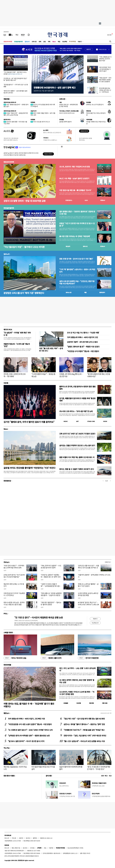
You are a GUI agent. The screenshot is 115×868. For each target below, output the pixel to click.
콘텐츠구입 (17, 848)
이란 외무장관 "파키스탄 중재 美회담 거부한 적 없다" (105, 69)
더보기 (80, 42)
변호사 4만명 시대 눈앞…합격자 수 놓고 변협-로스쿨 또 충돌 (14, 603)
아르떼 (6, 383)
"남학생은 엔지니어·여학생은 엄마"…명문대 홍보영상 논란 (29, 736)
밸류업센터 (102, 292)
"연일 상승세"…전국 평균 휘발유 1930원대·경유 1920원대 (105, 80)
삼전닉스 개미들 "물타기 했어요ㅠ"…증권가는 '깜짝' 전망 (84, 724)
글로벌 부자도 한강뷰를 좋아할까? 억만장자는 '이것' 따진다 (29, 468)
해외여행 (91, 703)
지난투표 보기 (95, 623)
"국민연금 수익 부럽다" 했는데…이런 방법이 (83, 351)
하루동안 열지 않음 (102, 49)
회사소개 (7, 838)
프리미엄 (73, 41)
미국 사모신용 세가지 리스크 (40, 122)
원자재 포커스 (7, 120)
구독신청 (14, 838)
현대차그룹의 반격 (51, 658)
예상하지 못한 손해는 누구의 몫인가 (14, 585)
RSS (45, 848)
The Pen (7, 748)
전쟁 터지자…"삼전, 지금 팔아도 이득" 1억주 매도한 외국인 (85, 736)
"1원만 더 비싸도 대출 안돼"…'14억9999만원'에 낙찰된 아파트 (51, 586)
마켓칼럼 (33, 102)
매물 (85, 292)
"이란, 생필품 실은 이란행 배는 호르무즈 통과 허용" (105, 59)
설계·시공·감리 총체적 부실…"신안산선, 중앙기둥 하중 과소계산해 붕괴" (77, 282)
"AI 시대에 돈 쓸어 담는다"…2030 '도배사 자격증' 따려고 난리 (30, 730)
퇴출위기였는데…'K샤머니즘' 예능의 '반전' (17, 345)
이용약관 (51, 848)
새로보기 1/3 (108, 562)
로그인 (109, 35)
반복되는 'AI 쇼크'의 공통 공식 (95, 104)
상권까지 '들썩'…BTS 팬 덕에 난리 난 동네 (82, 342)
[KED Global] (23, 35)
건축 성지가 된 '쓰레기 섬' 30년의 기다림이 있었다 (77, 434)
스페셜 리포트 (8, 632)
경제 (40, 42)
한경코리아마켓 (8, 42)
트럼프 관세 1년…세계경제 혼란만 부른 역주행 (69, 105)
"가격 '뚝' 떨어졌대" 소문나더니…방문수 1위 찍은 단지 (77, 271)
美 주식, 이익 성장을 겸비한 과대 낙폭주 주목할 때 (43, 105)
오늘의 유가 (33, 111)
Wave (54, 42)
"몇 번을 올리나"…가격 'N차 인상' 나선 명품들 (16, 85)
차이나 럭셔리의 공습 (15, 658)
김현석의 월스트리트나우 (10, 102)
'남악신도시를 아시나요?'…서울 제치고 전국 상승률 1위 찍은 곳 (88, 567)
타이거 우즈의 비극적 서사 (67, 113)
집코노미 (27, 42)
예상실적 (68, 246)
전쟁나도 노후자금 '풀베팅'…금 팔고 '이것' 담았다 (88, 585)
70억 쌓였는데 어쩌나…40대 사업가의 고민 (82, 337)
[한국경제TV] (11, 35)
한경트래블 (7, 665)
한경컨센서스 (69, 200)
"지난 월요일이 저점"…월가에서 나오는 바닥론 (15, 73)
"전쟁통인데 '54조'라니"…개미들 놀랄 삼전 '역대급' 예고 (84, 730)
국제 (49, 42)
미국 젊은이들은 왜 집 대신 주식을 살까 (43, 768)
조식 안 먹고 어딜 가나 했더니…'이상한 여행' (83, 333)
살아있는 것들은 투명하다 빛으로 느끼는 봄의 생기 (77, 445)
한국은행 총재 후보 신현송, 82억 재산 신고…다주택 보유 (105, 90)
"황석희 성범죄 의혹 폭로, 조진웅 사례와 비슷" (99, 375)
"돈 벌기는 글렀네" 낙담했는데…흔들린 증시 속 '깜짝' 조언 (51, 576)
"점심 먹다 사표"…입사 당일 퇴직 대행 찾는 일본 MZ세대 (84, 719)
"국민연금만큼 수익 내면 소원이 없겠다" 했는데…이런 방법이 (30, 724)
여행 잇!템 (105, 703)
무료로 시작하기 (48, 154)
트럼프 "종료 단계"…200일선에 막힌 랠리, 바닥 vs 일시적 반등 (16, 114)
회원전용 (7, 99)
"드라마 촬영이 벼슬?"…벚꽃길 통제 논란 (43, 375)
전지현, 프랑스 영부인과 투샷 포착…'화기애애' (15, 375)
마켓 (103, 200)
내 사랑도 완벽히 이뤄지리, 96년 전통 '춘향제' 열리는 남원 (77, 681)
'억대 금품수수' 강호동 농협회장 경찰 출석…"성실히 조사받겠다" (51, 595)
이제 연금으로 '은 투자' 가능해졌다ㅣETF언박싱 (14, 594)
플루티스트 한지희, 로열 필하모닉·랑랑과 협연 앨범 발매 (77, 388)
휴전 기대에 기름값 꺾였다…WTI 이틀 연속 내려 (43, 114)
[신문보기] (5, 35)
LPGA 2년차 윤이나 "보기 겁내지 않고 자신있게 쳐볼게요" (14, 576)
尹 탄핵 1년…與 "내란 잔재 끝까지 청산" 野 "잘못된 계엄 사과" (15, 79)
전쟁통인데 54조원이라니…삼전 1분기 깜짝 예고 (55, 88)
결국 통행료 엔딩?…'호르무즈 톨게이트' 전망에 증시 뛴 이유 (77, 213)
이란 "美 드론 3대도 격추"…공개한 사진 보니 (51, 350)
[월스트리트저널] (17, 35)
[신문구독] (29, 35)
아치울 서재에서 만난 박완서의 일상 (96, 123)
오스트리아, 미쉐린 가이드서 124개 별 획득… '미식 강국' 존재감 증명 (77, 693)
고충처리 (21, 838)
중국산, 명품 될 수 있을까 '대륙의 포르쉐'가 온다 (77, 469)
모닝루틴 (65, 42)
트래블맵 (66, 703)
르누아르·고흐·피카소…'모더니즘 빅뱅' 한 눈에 (76, 411)
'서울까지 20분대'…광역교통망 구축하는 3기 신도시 (94, 576)
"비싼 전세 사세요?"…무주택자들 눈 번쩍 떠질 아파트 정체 (14, 567)
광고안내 (28, 838)
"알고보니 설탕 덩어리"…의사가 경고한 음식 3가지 (26, 741)
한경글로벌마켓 (18, 42)
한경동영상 (7, 481)
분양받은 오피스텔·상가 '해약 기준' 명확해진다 (24, 293)
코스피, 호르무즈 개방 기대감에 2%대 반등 (75, 167)
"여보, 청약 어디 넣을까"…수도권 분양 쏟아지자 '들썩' (51, 567)
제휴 (13, 848)
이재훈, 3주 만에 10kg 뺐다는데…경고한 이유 (71, 375)
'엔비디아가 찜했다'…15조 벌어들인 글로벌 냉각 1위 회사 (15, 92)
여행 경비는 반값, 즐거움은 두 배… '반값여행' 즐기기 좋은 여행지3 (29, 705)
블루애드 (35, 838)
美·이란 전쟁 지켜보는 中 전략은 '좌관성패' (75, 236)
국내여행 (79, 703)
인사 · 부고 (104, 776)
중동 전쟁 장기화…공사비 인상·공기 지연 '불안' (76, 259)
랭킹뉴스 (7, 713)
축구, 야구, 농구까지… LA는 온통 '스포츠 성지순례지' (77, 669)
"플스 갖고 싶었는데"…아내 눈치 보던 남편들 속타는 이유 (84, 741)
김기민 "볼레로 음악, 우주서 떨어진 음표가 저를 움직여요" (29, 422)
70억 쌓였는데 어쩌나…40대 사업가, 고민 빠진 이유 (26, 719)
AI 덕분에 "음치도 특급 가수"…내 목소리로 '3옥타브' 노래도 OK (88, 603)
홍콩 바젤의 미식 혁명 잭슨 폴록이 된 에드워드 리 (77, 457)
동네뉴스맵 (69, 292)
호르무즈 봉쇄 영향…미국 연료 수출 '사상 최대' (15, 123)
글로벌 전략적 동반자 (65, 122)
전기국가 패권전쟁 (88, 658)
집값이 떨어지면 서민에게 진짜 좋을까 (71, 768)
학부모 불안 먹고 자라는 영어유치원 (96, 114)
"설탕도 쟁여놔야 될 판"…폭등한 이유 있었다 (83, 347)
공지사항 (49, 776)
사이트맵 (32, 848)
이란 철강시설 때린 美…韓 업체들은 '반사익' (75, 190)
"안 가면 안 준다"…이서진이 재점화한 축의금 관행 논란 (39, 617)
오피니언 (34, 42)
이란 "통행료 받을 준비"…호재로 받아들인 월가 (16, 105)
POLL (6, 613)
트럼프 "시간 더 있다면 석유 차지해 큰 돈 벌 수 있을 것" (77, 225)
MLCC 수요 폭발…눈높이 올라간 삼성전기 (74, 178)
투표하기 (95, 619)
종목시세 (85, 246)
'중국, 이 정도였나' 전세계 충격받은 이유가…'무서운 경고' (99, 768)
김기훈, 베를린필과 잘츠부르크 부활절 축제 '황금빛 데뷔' (77, 399)
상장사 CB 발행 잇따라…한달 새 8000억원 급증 (25, 201)
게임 (59, 42)
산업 (44, 42)
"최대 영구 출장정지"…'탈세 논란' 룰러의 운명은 (51, 603)
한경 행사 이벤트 (9, 776)
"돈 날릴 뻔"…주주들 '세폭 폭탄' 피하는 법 (17, 334)
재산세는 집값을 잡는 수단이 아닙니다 (15, 768)
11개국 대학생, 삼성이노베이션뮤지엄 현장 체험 (88, 594)
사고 (110, 776)
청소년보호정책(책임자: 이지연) (75, 848)
